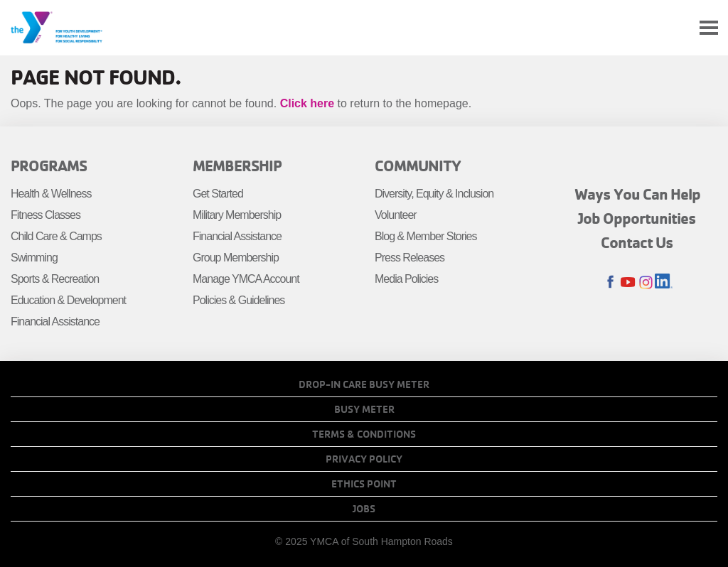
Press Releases (409, 258)
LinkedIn (664, 282)
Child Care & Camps (56, 236)
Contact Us (637, 242)
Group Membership (236, 258)
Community (418, 166)
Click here (307, 103)
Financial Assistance (55, 322)
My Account (675, 28)
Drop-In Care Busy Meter (364, 384)
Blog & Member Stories (426, 236)
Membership (237, 166)
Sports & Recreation (55, 279)
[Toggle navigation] (709, 28)
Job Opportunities (637, 218)
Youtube (628, 282)
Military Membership (237, 215)
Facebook (610, 282)
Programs (49, 166)
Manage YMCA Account (246, 279)
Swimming (34, 258)
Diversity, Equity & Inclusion (434, 194)
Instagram (646, 282)
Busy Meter (364, 409)
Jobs (364, 509)
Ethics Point (364, 484)
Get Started (218, 194)
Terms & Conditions (364, 434)
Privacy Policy (364, 459)
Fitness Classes (45, 215)
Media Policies (406, 279)
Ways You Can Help (637, 194)
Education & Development (68, 300)
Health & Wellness (51, 194)
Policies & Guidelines (239, 300)
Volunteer (396, 215)
